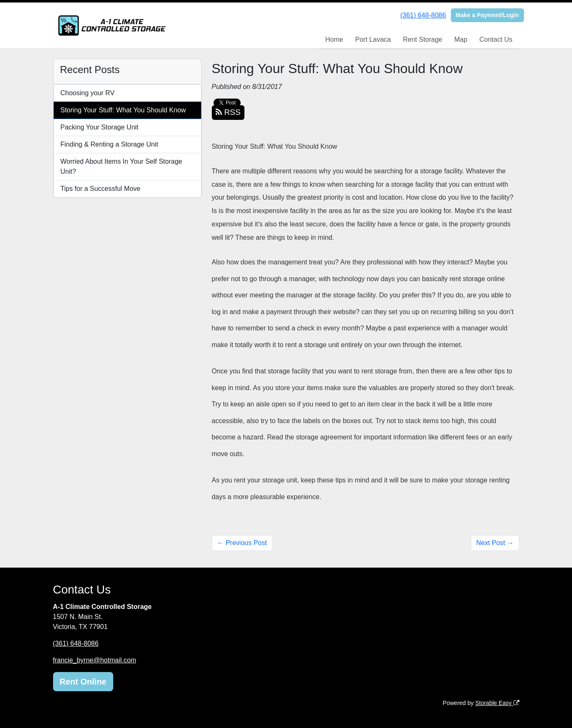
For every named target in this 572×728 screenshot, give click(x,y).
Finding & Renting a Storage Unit (109, 144)
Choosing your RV (88, 93)
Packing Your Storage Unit (100, 127)
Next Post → (495, 543)
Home (334, 39)
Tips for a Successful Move (100, 189)
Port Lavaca (373, 39)
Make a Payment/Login (487, 15)
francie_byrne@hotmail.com (95, 660)
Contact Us (496, 39)
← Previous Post (242, 543)
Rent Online (83, 682)
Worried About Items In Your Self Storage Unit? (121, 166)
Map (461, 39)
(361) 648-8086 (423, 15)
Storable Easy (497, 703)
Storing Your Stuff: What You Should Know (123, 110)
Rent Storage (422, 39)
